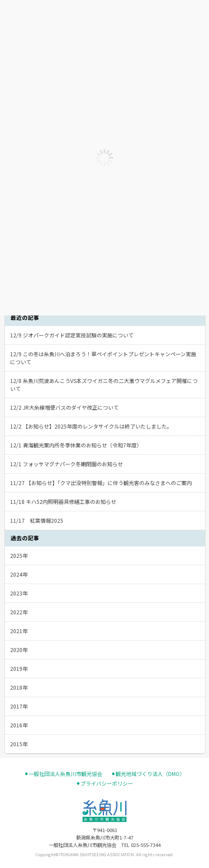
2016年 (19, 725)
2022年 (19, 612)
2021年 (19, 631)
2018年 (19, 687)
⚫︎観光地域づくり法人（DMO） (148, 774)
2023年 (19, 593)
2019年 (19, 668)
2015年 (19, 744)
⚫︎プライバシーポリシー (104, 783)
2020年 (19, 650)
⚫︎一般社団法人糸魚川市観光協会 (63, 774)
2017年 (19, 706)
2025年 (19, 555)
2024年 (19, 574)
